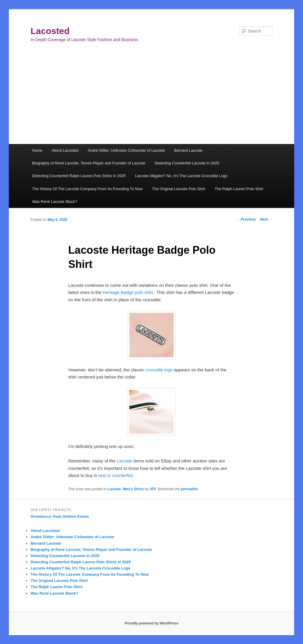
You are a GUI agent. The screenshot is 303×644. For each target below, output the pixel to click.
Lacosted (50, 31)
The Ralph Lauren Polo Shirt (239, 189)
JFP (153, 489)
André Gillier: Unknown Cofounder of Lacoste (126, 150)
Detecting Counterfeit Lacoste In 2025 (187, 163)
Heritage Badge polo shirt (128, 292)
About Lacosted (65, 150)
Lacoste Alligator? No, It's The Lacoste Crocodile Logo (80, 568)
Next (266, 219)
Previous (246, 219)
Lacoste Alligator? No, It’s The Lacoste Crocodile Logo (181, 176)
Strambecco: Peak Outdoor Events (60, 517)
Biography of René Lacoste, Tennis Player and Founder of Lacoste (89, 163)
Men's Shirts (133, 489)
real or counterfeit (116, 475)
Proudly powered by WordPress (151, 623)
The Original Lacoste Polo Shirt (179, 189)
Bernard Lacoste (188, 150)
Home (37, 150)
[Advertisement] (151, 100)
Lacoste (125, 461)
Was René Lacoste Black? (54, 202)
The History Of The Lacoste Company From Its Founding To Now (87, 189)
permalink (189, 489)
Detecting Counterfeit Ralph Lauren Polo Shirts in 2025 (79, 176)
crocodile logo (159, 370)
